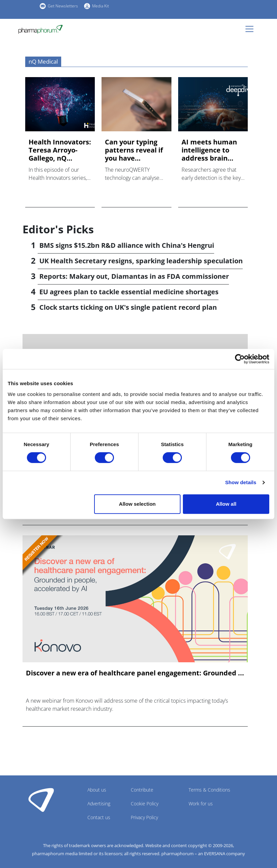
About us (97, 790)
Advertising (99, 804)
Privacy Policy (144, 817)
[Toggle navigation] (251, 29)
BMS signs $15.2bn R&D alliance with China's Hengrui (127, 245)
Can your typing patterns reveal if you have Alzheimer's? (134, 150)
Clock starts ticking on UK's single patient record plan (128, 307)
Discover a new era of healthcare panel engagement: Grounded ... (135, 673)
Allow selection (137, 504)
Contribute (142, 790)
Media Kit (101, 6)
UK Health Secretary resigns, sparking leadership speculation (141, 261)
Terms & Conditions (209, 790)
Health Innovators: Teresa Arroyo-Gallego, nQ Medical (60, 150)
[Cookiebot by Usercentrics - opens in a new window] (240, 359)
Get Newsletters (63, 6)
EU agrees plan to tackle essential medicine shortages (129, 292)
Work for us (201, 804)
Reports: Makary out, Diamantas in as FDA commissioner (134, 276)
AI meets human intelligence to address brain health (209, 150)
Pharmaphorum (41, 800)
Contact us (99, 817)
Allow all (226, 504)
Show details (241, 482)
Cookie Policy (145, 804)
